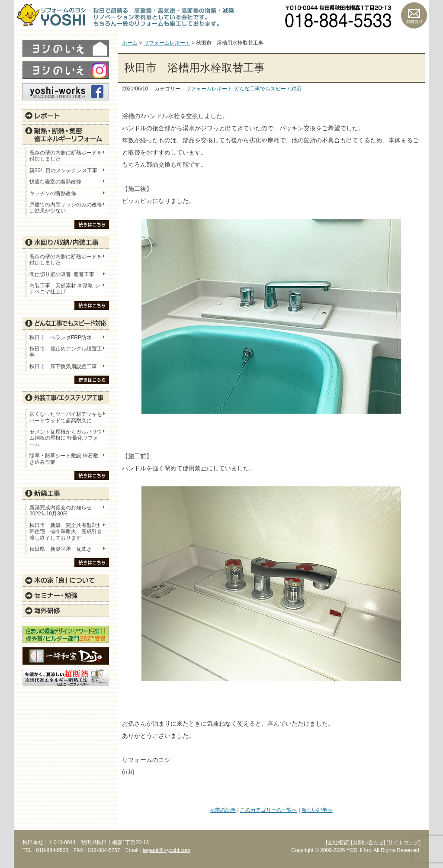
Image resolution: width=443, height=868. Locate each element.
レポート (66, 116)
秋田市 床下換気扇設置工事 (63, 366)
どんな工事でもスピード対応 (268, 89)
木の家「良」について (66, 580)
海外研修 (66, 611)
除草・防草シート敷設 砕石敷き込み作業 (64, 459)
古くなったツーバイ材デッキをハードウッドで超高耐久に (66, 417)
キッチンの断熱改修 (55, 193)
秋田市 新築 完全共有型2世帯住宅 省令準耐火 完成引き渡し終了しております (66, 532)
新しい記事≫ (317, 810)
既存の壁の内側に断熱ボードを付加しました (66, 156)
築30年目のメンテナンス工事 (63, 170)
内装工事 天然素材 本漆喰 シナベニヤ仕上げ (65, 289)
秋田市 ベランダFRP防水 (61, 338)
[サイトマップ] (403, 842)
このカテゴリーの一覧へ (269, 810)
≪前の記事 (223, 810)
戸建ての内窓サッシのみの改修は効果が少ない (66, 208)
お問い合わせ (414, 15)
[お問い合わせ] (368, 842)
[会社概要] (338, 842)
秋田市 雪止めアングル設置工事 (66, 352)
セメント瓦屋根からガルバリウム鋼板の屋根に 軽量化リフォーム (66, 438)
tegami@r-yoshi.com (167, 850)
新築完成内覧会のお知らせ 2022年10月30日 (61, 511)
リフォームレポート (209, 89)
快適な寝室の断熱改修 (55, 182)
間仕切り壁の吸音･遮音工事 (62, 274)
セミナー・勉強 (66, 595)
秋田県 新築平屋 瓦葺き (61, 549)
